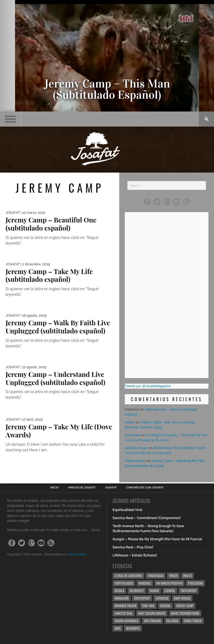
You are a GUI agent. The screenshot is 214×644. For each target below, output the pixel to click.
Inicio (54, 488)
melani (130, 422)
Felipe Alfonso (135, 461)
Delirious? (137, 591)
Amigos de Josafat (82, 488)
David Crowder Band (185, 613)
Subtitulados (124, 583)
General (165, 606)
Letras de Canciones (128, 576)
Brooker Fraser (126, 606)
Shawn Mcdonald (127, 621)
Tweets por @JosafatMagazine (148, 386)
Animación (122, 598)
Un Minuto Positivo (170, 583)
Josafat (111, 488)
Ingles (187, 576)
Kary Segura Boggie (152, 613)
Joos (118, 628)
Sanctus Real (124, 613)
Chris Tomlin (193, 621)
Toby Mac (148, 606)
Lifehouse (162, 598)
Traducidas (156, 576)
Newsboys (133, 628)
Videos (173, 576)
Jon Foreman (152, 621)
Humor (154, 591)
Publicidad (195, 583)
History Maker (77, 554)
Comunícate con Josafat (145, 488)
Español (170, 591)
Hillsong (172, 621)
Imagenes (145, 583)
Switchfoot (189, 591)
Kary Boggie (182, 598)
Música (119, 591)
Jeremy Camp (185, 606)
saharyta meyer (136, 448)
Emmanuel (133, 435)
